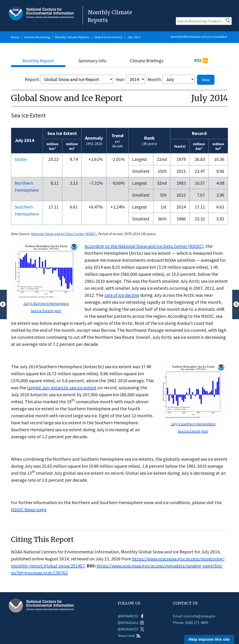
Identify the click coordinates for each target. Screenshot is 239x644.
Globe (21, 159)
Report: (32, 79)
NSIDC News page (29, 509)
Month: (155, 79)
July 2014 (134, 37)
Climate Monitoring (37, 37)
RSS (198, 60)
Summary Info (92, 61)
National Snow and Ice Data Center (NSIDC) (64, 234)
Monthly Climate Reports (72, 37)
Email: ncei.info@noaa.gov (194, 616)
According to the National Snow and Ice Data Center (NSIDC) (144, 246)
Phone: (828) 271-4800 (191, 623)
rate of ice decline (122, 295)
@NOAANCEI (131, 616)
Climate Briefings (147, 61)
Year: (120, 79)
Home (15, 37)
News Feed (129, 636)
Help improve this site (209, 639)
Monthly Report (38, 61)
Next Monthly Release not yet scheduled (199, 37)
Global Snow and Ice (108, 37)
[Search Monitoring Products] (204, 21)
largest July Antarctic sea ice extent (62, 387)
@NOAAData (131, 623)
